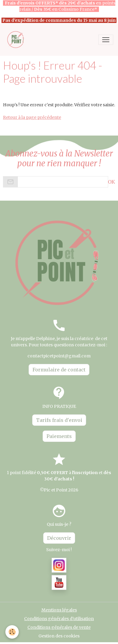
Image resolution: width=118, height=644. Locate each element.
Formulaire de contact (59, 370)
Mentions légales (59, 610)
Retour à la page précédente (32, 117)
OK (111, 182)
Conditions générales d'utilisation (59, 619)
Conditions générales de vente (59, 627)
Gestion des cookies (59, 636)
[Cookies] (12, 632)
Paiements (59, 436)
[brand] (17, 40)
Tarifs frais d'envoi (59, 420)
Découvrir (59, 538)
